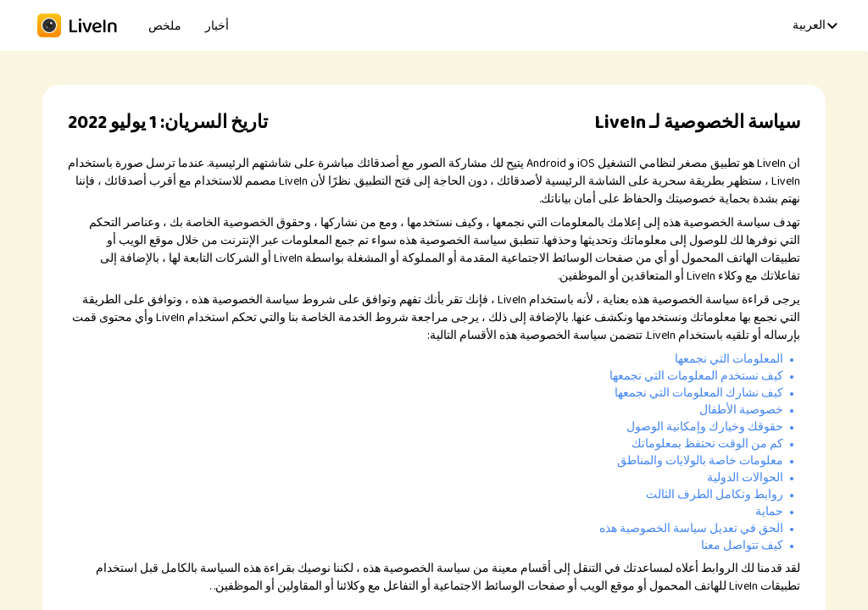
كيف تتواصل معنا (742, 546)
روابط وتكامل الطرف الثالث (715, 495)
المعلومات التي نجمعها (729, 359)
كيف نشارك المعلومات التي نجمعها (699, 393)
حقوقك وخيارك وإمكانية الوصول (705, 427)
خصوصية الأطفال (741, 410)
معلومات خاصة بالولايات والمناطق (700, 461)
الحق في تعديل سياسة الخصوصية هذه (691, 529)
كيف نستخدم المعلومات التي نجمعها (696, 376)
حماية (769, 512)
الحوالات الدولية (745, 478)
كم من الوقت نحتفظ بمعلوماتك (707, 444)
